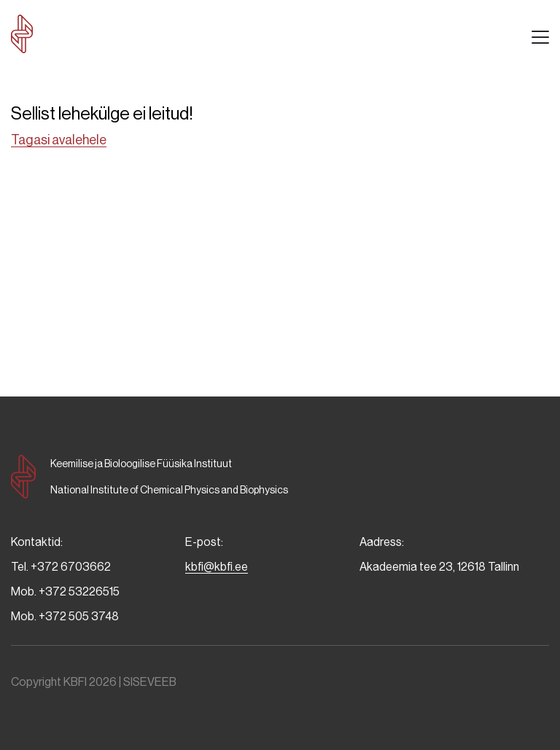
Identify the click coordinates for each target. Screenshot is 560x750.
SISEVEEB (150, 682)
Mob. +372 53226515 (65, 591)
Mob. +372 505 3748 (65, 616)
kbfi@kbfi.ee (217, 567)
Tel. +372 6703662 (61, 567)
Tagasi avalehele (59, 140)
